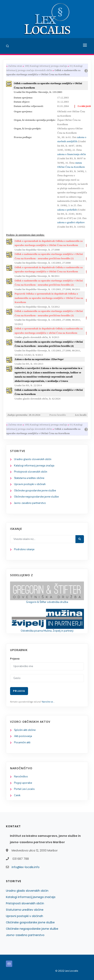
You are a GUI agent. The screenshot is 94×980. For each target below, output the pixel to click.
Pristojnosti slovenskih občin (31, 472)
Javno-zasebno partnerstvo (30, 503)
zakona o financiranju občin (72, 154)
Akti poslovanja (23, 736)
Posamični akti (22, 743)
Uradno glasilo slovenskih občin (33, 459)
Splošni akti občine (25, 730)
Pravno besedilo (58, 415)
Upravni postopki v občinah (30, 484)
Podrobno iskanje (24, 549)
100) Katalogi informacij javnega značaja (46, 66)
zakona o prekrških (67, 210)
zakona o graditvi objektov (71, 222)
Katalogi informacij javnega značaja (34, 466)
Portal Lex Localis (24, 789)
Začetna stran (15, 66)
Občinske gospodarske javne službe (35, 491)
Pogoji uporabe (23, 783)
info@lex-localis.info (26, 867)
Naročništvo (21, 777)
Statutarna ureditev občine (29, 478)
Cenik (17, 795)
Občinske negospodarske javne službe (36, 497)
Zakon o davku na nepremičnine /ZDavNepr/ (39, 359)
